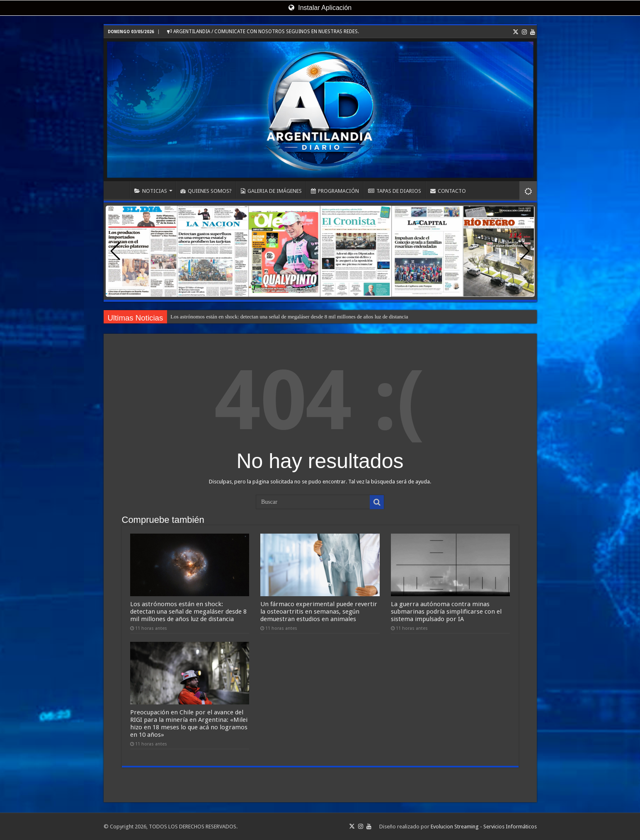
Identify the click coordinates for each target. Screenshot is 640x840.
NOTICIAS (151, 191)
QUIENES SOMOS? (206, 191)
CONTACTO (448, 191)
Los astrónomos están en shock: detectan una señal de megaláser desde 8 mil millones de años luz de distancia (289, 317)
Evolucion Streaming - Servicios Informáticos (484, 827)
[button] (525, 251)
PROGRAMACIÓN (335, 191)
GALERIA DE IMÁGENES (271, 191)
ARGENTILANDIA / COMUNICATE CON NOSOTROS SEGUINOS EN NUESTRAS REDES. (263, 32)
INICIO (119, 190)
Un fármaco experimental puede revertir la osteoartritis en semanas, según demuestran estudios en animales (319, 612)
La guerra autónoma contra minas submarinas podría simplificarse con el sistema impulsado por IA (446, 612)
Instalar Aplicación (320, 8)
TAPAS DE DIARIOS (395, 191)
